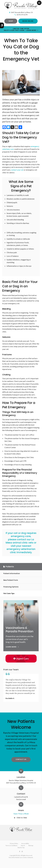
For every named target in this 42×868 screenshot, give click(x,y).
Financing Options (11, 587)
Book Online (28, 21)
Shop (11, 21)
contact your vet (17, 170)
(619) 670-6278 (22, 15)
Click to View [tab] (22, 818)
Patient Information (12, 573)
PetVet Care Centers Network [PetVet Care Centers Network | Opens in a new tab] (24, 857)
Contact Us (21, 759)
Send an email (21, 799)
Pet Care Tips (9, 593)
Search (23, 845)
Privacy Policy (14, 843)
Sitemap (31, 845)
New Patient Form (11, 580)
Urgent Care (21, 659)
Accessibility (25, 843)
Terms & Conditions (11, 845)
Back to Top (21, 848)
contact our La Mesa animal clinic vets (20, 541)
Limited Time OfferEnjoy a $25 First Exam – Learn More (20, 29)
